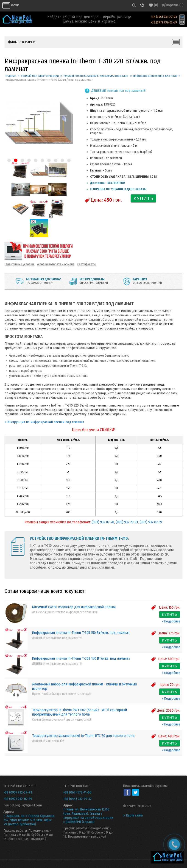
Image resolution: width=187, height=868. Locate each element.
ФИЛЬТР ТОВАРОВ (22, 42)
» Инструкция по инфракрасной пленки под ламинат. (45, 422)
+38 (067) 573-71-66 (77, 792)
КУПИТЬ (144, 198)
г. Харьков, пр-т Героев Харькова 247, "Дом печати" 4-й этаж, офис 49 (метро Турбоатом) (29, 820)
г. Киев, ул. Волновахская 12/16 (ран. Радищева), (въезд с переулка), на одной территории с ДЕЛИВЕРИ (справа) (88, 816)
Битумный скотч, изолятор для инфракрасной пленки (74, 607)
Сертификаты (87, 264)
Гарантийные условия (19, 264)
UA (182, 17)
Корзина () (175, 5)
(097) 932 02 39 (151, 522)
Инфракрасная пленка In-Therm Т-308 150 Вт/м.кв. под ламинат (81, 658)
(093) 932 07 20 (103, 522)
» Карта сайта (133, 815)
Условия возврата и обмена (56, 264)
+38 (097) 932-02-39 (164, 22)
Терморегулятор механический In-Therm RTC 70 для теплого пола (83, 736)
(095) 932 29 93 (127, 522)
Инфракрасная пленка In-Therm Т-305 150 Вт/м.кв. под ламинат (81, 633)
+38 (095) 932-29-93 (164, 17)
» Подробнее (171, 621)
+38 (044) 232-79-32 (77, 799)
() (154, 5)
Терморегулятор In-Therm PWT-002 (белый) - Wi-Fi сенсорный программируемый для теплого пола (80, 712)
